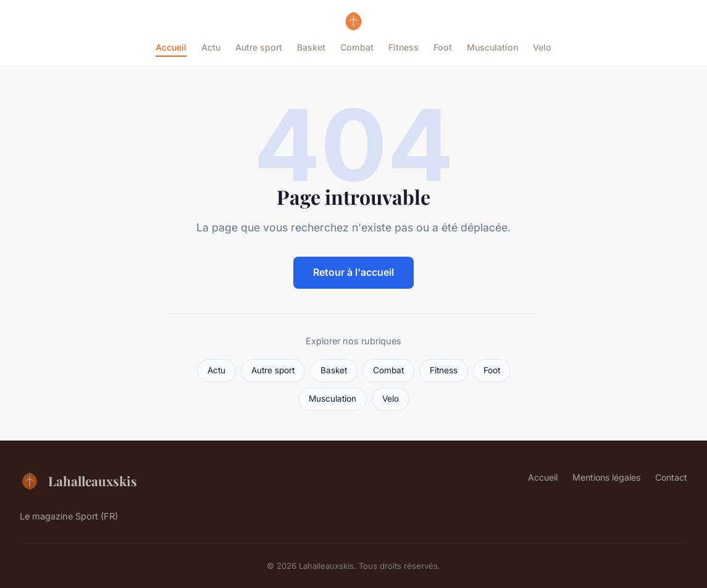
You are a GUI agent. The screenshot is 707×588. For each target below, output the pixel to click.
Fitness (404, 47)
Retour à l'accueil (353, 272)
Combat (357, 47)
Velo (542, 47)
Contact (671, 477)
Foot (443, 47)
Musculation (492, 47)
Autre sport (259, 47)
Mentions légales (606, 477)
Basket (311, 47)
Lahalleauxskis (78, 481)
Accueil (171, 47)
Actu (211, 47)
